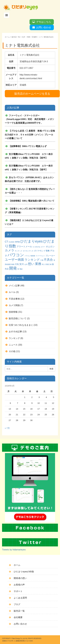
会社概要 (18, 617)
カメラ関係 (14, 305)
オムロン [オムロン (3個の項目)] (50, 246)
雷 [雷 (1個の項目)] (18, 269)
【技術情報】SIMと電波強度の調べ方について (32, 201)
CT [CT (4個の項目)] (6, 242)
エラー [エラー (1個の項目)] (43, 247)
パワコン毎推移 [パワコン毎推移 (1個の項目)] (30, 256)
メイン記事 (14, 286)
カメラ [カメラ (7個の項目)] (10, 250)
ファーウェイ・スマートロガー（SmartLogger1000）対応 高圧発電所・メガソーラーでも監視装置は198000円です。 (29, 119)
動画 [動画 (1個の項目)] (13, 264)
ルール (12, 292)
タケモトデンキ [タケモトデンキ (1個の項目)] (28, 251)
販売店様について (18, 318)
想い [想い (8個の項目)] (31, 264)
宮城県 (34, 37)
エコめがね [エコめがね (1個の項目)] (36, 247)
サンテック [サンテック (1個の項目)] (19, 251)
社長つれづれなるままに (21, 325)
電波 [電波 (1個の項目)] (21, 269)
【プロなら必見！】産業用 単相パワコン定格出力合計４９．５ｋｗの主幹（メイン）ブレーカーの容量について (30, 134)
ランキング (14, 338)
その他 (12, 351)
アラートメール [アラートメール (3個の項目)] (24, 246)
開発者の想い (20, 578)
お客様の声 (19, 585)
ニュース (13, 345)
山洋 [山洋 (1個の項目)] (26, 264)
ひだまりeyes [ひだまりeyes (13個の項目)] (32, 241)
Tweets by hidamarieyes (14, 550)
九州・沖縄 (26, 37)
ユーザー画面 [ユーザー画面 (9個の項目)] (14, 260)
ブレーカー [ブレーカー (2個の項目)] (50, 256)
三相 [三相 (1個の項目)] (42, 260)
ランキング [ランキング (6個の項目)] (32, 260)
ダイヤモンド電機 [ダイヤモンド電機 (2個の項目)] (42, 251)
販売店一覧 (16, 37)
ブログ (17, 604)
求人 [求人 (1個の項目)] (43, 264)
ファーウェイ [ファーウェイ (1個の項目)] (40, 256)
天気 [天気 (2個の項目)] (17, 264)
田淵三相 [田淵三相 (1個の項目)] (48, 264)
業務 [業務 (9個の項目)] (38, 264)
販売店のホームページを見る (32, 94)
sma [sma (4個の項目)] (17, 242)
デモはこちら (44, 22)
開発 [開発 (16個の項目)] (13, 268)
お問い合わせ (44, 27)
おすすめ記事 (15, 332)
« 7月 (7, 428)
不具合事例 (14, 299)
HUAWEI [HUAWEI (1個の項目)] (12, 242)
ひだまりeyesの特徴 (24, 572)
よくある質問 (20, 598)
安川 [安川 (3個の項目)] (22, 264)
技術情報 (13, 312)
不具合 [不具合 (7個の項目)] (48, 260)
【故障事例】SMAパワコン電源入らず (28, 146)
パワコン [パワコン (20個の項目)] (16, 255)
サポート (18, 591)
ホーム (7, 37)
